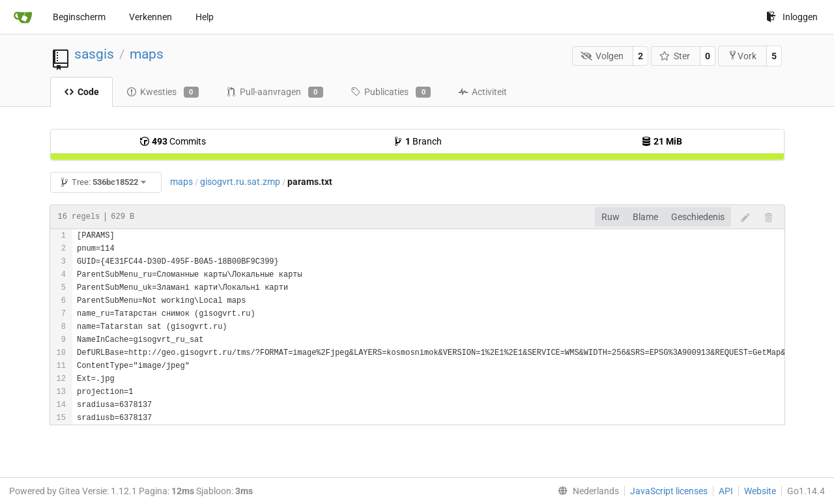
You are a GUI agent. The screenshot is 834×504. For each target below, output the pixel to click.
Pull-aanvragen (275, 92)
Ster (675, 56)
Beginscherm (79, 17)
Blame (645, 217)
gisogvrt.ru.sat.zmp (240, 182)
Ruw (611, 217)
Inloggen (792, 17)
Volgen (602, 56)
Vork (742, 56)
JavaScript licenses (669, 491)
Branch (417, 141)
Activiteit (482, 92)
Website (760, 491)
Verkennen (151, 17)
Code (81, 92)
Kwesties (163, 92)
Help (205, 17)
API (726, 491)
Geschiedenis (698, 217)
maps (147, 54)
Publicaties (391, 92)
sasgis (94, 54)
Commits (173, 141)
